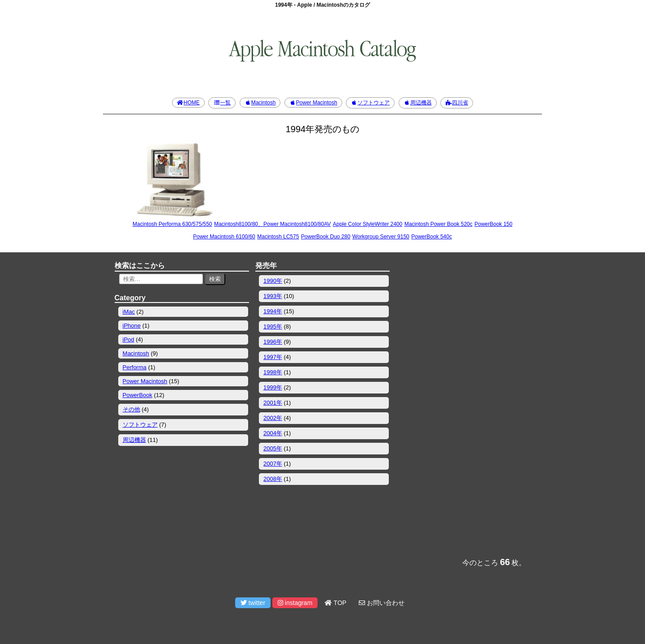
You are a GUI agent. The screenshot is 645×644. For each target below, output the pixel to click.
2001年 (273, 403)
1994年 (273, 311)
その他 (131, 409)
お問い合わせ (382, 603)
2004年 (273, 433)
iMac (129, 312)
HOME (188, 103)
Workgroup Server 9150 (381, 237)
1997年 (273, 357)
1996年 (273, 342)
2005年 (273, 448)
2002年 (273, 418)
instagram (295, 603)
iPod (129, 339)
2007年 (273, 464)
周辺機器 (418, 103)
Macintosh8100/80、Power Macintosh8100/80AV (273, 224)
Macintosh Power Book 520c (439, 224)
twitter (253, 603)
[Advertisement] (463, 405)
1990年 (273, 281)
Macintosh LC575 (278, 237)
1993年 (273, 296)
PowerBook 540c (432, 237)
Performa (135, 367)
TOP (335, 603)
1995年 (273, 326)
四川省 (457, 103)
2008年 (273, 479)
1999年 (273, 387)
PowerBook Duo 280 (326, 237)
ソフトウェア (370, 103)
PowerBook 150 (493, 224)
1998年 (273, 372)
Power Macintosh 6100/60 (224, 237)
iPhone (132, 326)
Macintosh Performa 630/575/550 (172, 224)
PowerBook (138, 395)
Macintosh (260, 103)
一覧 (222, 103)
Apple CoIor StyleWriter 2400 (368, 224)
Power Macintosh (313, 103)
